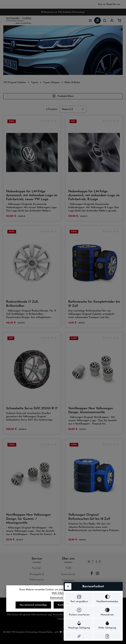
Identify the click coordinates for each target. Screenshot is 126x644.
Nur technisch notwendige (33, 609)
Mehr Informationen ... (63, 597)
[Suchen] (105, 20)
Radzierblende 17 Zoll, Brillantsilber (22, 304)
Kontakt (37, 568)
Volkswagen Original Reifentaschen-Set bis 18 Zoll (89, 517)
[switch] (79, 544)
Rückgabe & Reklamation (37, 577)
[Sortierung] (73, 109)
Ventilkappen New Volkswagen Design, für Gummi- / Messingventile (28, 519)
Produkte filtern (63, 96)
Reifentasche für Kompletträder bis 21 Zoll (94, 304)
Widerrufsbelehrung (37, 586)
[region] (63, 4)
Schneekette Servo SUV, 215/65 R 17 (32, 408)
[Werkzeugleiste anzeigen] (97, 20)
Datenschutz (56, 602)
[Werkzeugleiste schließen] (68, 531)
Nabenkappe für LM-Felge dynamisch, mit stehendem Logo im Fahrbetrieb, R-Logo (94, 195)
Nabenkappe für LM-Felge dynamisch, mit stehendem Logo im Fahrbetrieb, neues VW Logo (32, 195)
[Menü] (90, 20)
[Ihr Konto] (112, 20)
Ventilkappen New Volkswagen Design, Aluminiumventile (91, 410)
